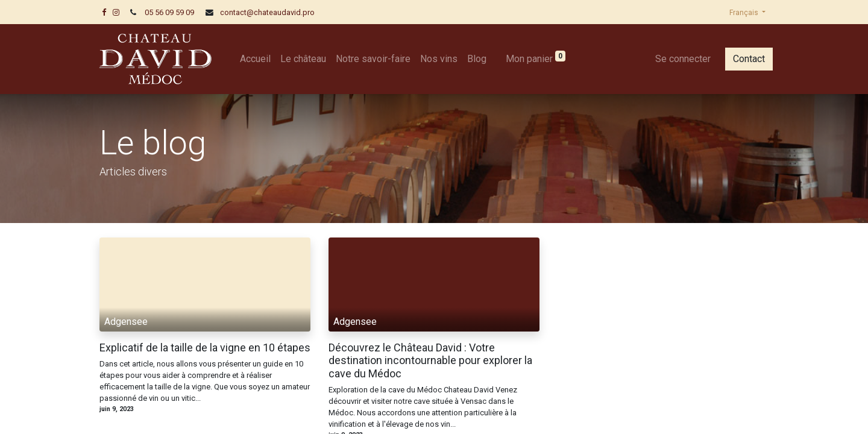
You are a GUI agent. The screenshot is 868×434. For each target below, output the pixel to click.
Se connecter (679, 59)
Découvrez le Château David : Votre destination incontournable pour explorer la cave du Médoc (430, 360)
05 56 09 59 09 (169, 12)
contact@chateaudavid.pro (267, 12)
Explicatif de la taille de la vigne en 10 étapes (205, 348)
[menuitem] (259, 59)
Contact (745, 59)
